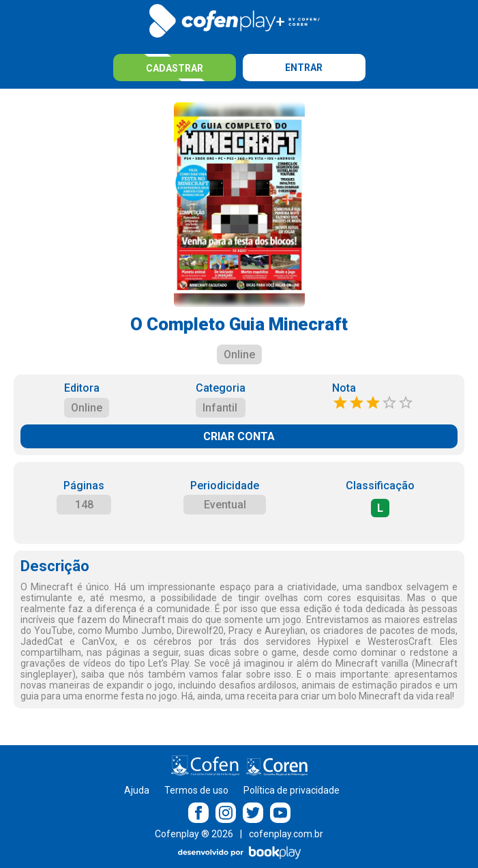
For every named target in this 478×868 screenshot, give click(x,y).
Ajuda (137, 790)
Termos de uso (196, 790)
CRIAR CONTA (239, 436)
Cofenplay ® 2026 (194, 834)
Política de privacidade (292, 790)
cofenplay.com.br (286, 834)
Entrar (304, 68)
